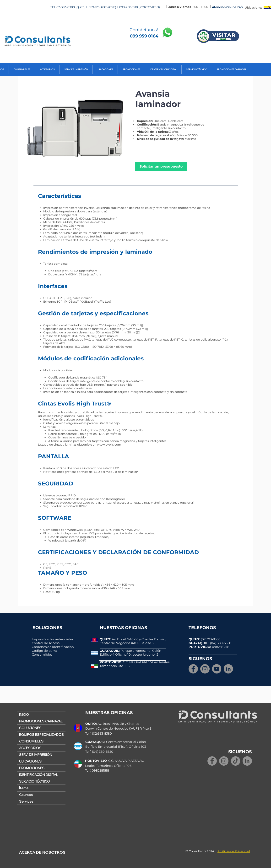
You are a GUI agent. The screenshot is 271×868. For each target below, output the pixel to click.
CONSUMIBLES (31, 741)
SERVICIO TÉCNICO (35, 781)
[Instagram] (205, 669)
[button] (22, 69)
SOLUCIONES (30, 728)
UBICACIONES (30, 761)
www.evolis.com (109, 445)
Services (26, 801)
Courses (26, 795)
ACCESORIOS (30, 748)
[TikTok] (236, 761)
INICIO (24, 715)
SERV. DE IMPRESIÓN (36, 755)
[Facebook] (193, 669)
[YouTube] (217, 669)
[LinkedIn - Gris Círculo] (228, 669)
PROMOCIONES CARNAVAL (41, 721)
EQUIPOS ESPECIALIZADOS (41, 735)
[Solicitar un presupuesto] (161, 167)
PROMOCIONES (32, 768)
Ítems (24, 788)
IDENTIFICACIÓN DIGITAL (39, 775)
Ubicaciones (254, 8)
